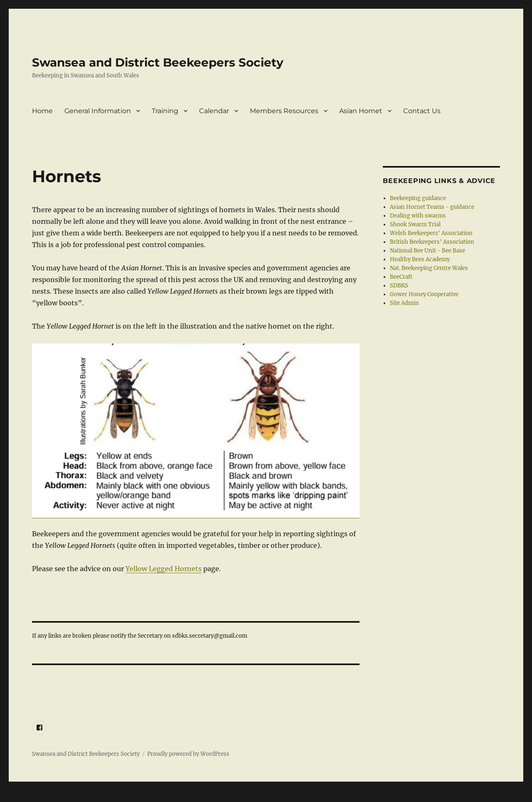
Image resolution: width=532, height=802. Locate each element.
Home (42, 111)
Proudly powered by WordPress (188, 754)
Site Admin (404, 303)
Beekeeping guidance (418, 198)
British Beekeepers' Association (432, 242)
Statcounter (20, 796)
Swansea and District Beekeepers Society (158, 62)
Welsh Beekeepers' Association (431, 233)
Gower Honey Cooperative (424, 294)
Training (165, 111)
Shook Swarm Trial (415, 224)
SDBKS (399, 286)
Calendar (214, 111)
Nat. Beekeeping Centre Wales (429, 268)
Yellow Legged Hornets (164, 569)
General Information (98, 111)
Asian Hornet (361, 111)
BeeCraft (401, 277)
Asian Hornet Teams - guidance (432, 207)
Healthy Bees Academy (420, 259)
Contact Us (422, 111)
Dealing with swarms (418, 216)
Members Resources (284, 111)
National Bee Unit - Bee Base (427, 251)
